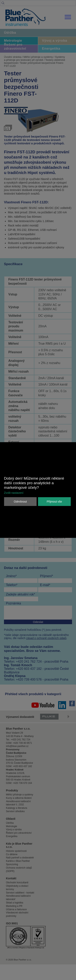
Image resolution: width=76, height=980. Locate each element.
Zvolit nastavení (14, 493)
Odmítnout (20, 502)
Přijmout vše (54, 502)
